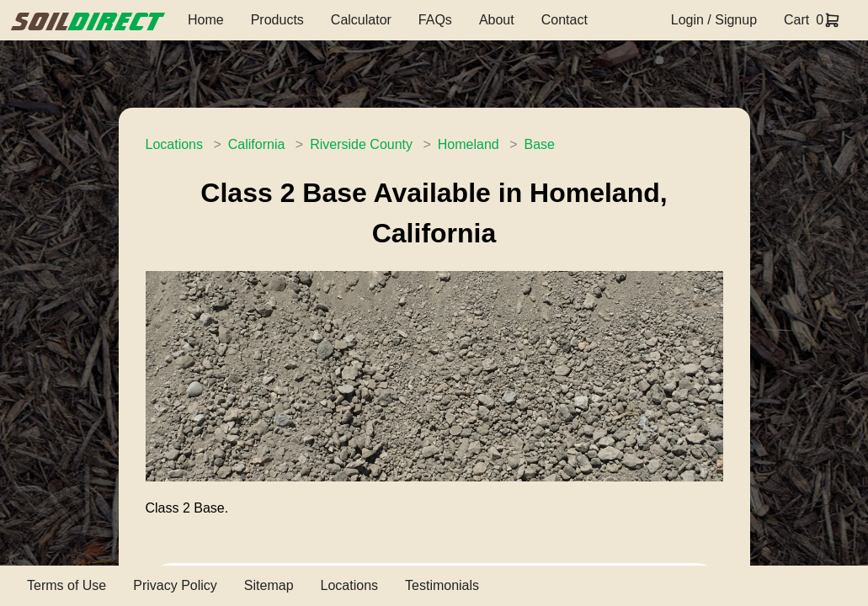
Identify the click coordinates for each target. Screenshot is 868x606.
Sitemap (269, 585)
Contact (564, 20)
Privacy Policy (175, 585)
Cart (796, 20)
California (257, 144)
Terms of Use (67, 585)
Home (206, 20)
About (497, 20)
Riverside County (361, 144)
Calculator (361, 20)
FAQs (435, 20)
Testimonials (442, 585)
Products (277, 20)
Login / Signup (714, 20)
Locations (175, 144)
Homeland (469, 144)
